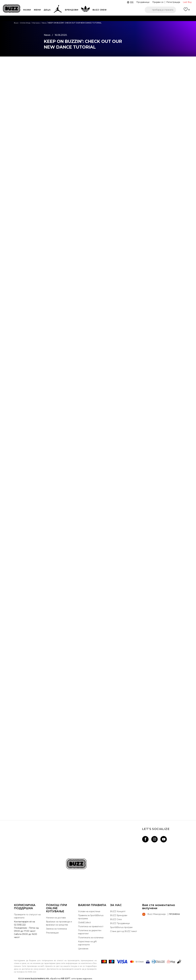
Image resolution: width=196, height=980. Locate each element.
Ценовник (83, 949)
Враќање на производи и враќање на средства (59, 923)
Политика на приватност (91, 926)
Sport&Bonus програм (121, 927)
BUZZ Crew (116, 919)
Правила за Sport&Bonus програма (91, 917)
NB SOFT (66, 978)
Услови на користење (89, 911)
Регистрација (173, 2)
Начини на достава (56, 918)
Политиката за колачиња (91, 938)
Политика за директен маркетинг (90, 932)
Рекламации (52, 933)
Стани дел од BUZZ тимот (124, 931)
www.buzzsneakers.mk (37, 978)
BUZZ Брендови (119, 915)
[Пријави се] (187, 11)
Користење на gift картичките (87, 943)
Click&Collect (84, 922)
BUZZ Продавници (120, 923)
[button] (160, 10)
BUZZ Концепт (118, 911)
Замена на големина (56, 929)
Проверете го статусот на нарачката (27, 916)
